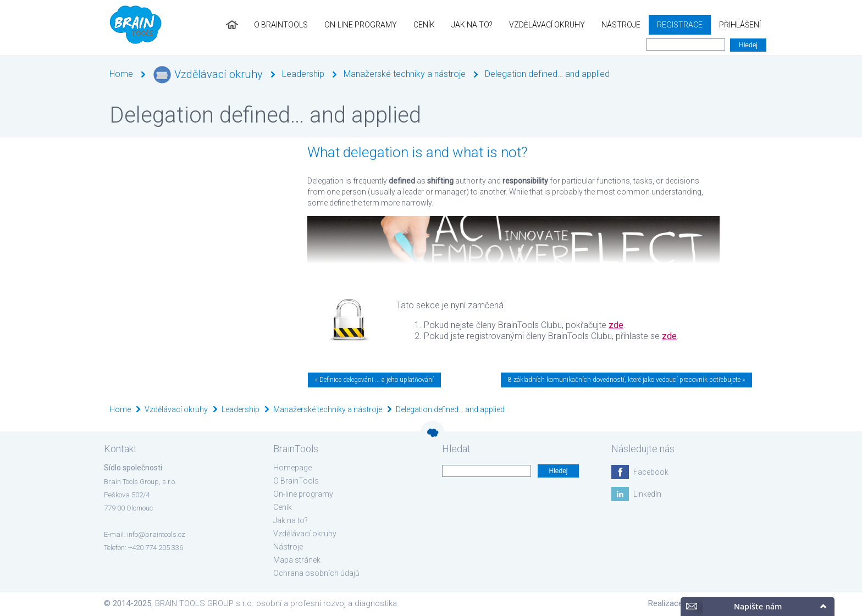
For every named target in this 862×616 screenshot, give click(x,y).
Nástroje (621, 25)
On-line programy (361, 25)
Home (121, 74)
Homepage (292, 468)
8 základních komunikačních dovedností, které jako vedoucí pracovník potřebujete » (626, 380)
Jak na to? (472, 25)
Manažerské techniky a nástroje (405, 74)
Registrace (680, 25)
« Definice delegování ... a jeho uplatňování (374, 380)
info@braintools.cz (156, 534)
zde (616, 325)
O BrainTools (281, 25)
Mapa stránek (297, 560)
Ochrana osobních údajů (316, 573)
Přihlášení (740, 25)
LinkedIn (647, 494)
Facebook (651, 472)
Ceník (424, 25)
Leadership (303, 74)
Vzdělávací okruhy (547, 25)
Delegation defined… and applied (547, 74)
